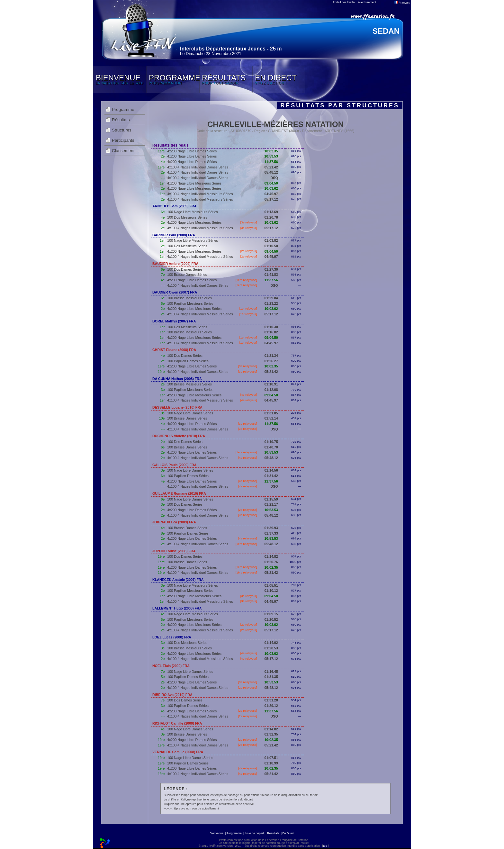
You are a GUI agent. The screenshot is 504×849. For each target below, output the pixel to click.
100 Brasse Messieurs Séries (189, 298)
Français (402, 3)
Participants (123, 140)
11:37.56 (271, 162)
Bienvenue (216, 833)
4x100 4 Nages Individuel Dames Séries (198, 167)
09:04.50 (271, 183)
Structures (122, 130)
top (325, 846)
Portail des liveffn (344, 2)
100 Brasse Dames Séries (187, 275)
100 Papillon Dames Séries (188, 361)
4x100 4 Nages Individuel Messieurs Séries (200, 194)
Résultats (121, 120)
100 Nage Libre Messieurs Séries (193, 212)
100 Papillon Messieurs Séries (190, 303)
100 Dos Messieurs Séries (187, 217)
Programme (123, 109)
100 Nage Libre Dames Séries (190, 413)
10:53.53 (271, 156)
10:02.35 (271, 151)
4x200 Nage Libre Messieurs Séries (194, 183)
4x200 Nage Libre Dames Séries (192, 151)
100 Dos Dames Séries (185, 269)
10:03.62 (271, 188)
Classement (123, 151)
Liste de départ (255, 833)
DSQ (274, 178)
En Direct (288, 833)
